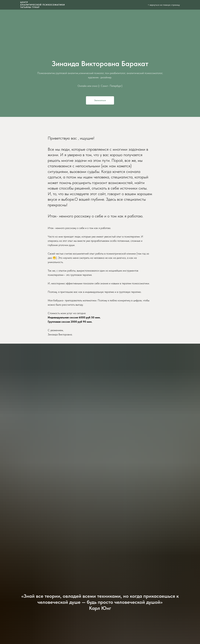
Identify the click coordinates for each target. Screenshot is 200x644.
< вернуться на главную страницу (164, 5)
